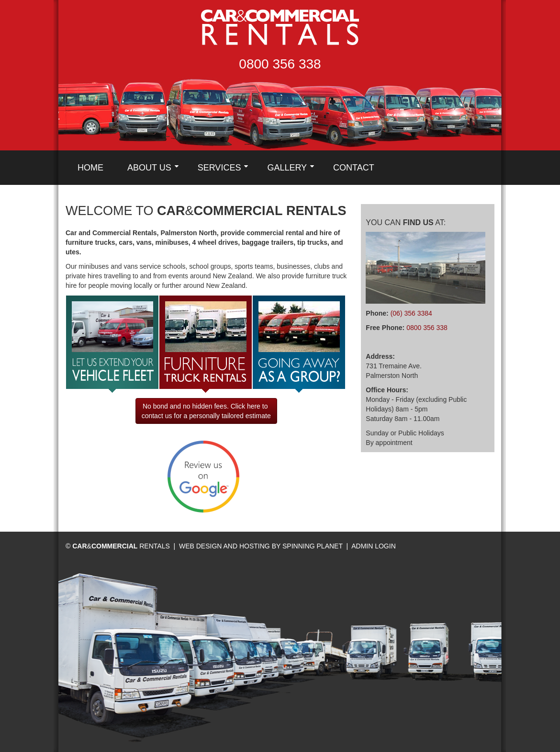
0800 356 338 (280, 64)
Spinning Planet (314, 546)
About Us (149, 168)
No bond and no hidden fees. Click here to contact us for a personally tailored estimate (206, 411)
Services (219, 168)
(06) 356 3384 (411, 313)
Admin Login (374, 546)
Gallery (287, 168)
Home (90, 168)
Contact (354, 168)
